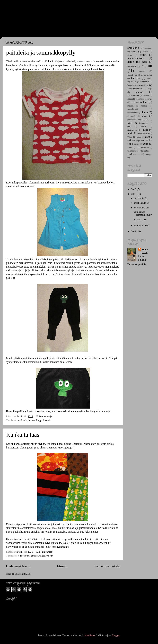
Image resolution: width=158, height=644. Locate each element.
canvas (145, 52)
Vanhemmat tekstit (107, 566)
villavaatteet (144, 151)
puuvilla (145, 120)
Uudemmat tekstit (18, 566)
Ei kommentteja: (45, 416)
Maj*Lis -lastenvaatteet (39, 19)
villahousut (132, 151)
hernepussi (132, 66)
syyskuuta (139, 198)
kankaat (34, 556)
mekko (143, 102)
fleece (130, 55)
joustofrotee (24, 556)
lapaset (146, 95)
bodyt (134, 52)
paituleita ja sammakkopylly (41, 52)
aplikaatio (23, 420)
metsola (130, 106)
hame (131, 62)
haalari (143, 55)
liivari (149, 99)
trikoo (42, 556)
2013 (134, 189)
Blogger (116, 635)
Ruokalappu (143, 123)
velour (50, 556)
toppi (139, 137)
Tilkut (130, 137)
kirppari (40, 420)
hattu (144, 62)
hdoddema (90, 635)
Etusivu (62, 566)
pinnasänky (132, 116)
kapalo (149, 78)
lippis (133, 102)
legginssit (140, 99)
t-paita (48, 420)
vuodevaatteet (134, 154)
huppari (142, 71)
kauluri (133, 82)
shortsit (144, 127)
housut (32, 420)
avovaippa (148, 48)
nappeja (144, 106)
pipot (145, 116)
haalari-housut (136, 58)
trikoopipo (136, 140)
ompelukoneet (133, 113)
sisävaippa (132, 130)
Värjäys (149, 154)
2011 (134, 231)
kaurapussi (145, 82)
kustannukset (133, 95)
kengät (130, 85)
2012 (134, 194)
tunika (148, 140)
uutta (146, 144)
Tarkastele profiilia (137, 264)
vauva (130, 147)
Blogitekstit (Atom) (22, 574)
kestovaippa (142, 85)
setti (129, 126)
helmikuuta (140, 208)
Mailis (145, 250)
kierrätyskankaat (135, 89)
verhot (147, 147)
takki (130, 133)
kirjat (150, 89)
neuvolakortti (133, 109)
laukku (130, 99)
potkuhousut (132, 120)
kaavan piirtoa (146, 75)
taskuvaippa (144, 133)
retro (130, 123)
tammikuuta (140, 225)
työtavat (135, 144)
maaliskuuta (140, 203)
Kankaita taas (23, 435)
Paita (145, 112)
